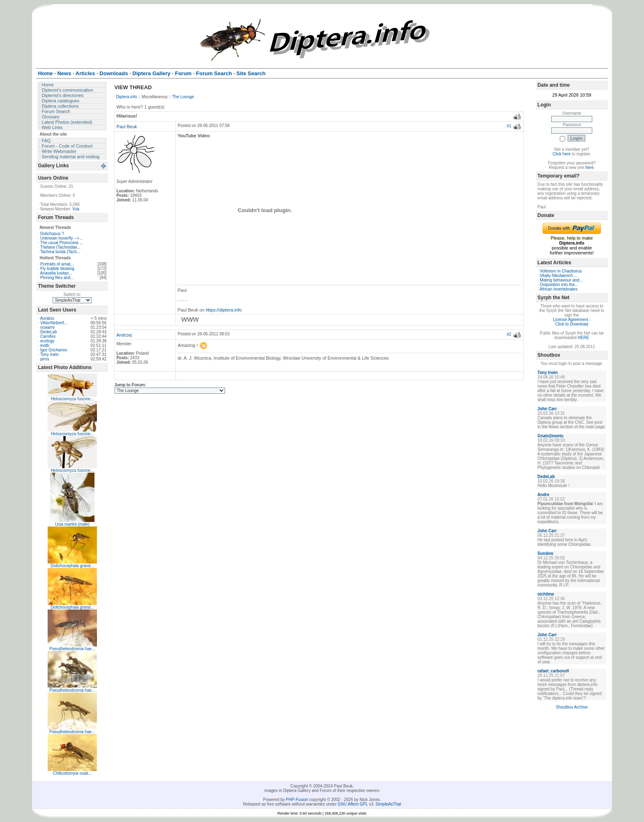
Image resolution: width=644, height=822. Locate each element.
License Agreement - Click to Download (572, 322)
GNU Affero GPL (353, 804)
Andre (544, 495)
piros (45, 359)
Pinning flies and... (57, 278)
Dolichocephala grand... (72, 566)
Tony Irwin (49, 354)
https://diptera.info (224, 310)
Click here (561, 154)
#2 (509, 334)
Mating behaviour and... (561, 280)
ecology (47, 341)
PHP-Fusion (297, 800)
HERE (584, 338)
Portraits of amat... (57, 264)
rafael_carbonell (553, 671)
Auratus (47, 318)
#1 (509, 126)
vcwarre (47, 327)
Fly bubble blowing (57, 269)
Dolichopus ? (52, 234)
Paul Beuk (126, 127)
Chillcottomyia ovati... (72, 773)
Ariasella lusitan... (56, 273)
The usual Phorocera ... (62, 243)
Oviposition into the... (559, 285)
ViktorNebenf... (54, 323)
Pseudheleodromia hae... (72, 649)
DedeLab (49, 332)
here (589, 167)
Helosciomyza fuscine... (72, 399)
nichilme (546, 594)
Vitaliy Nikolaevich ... (559, 276)
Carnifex (48, 336)
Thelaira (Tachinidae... (60, 247)
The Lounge (183, 97)
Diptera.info (126, 97)
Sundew (545, 553)
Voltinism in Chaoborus (561, 271)
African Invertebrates (559, 289)
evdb (45, 345)
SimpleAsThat (388, 804)
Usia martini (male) (72, 524)
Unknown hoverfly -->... (61, 238)
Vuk (76, 209)
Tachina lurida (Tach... (60, 252)
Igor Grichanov (54, 350)
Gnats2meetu (551, 436)
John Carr (547, 409)
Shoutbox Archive (572, 707)
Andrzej (124, 335)
